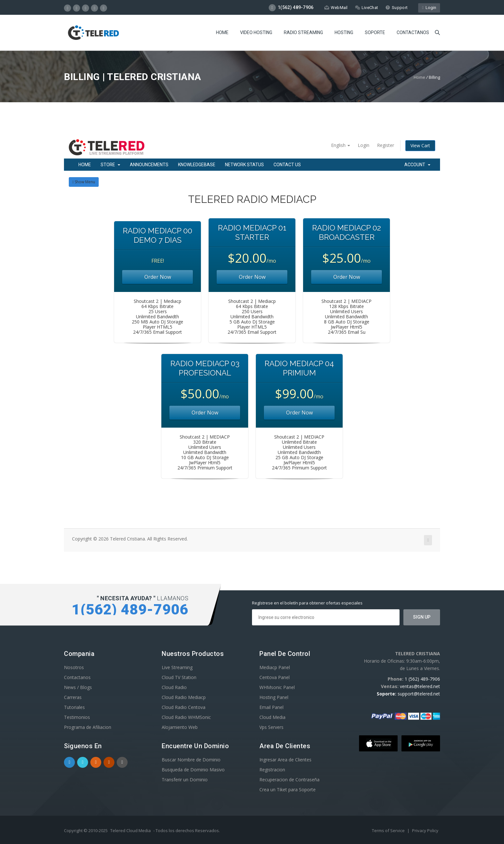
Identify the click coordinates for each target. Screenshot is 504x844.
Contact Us (287, 165)
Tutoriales (74, 707)
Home (222, 32)
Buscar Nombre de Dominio (191, 760)
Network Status (244, 165)
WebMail (336, 8)
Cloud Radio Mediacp (184, 697)
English (341, 145)
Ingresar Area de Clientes (285, 760)
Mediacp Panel (275, 667)
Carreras (73, 697)
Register (386, 145)
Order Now (158, 277)
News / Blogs (78, 687)
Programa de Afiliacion (88, 727)
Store (110, 165)
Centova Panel (274, 677)
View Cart (420, 145)
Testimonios (77, 717)
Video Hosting (256, 32)
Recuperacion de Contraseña (289, 780)
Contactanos (413, 32)
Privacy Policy (425, 830)
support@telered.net (419, 694)
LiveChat (367, 8)
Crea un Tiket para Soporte (288, 790)
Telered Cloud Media (130, 830)
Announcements (149, 165)
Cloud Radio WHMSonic (186, 717)
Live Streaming (177, 667)
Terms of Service (389, 830)
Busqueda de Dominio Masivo (193, 770)
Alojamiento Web (180, 727)
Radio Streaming (303, 32)
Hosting (344, 32)
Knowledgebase (197, 165)
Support (396, 8)
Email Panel (271, 707)
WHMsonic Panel (277, 687)
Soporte (375, 32)
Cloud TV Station (179, 677)
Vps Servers (271, 727)
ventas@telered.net (420, 686)
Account (417, 165)
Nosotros (74, 667)
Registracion (272, 770)
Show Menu (84, 182)
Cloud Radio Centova (184, 707)
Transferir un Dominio (185, 780)
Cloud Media (272, 717)
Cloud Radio (174, 687)
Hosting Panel (274, 697)
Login (429, 8)
